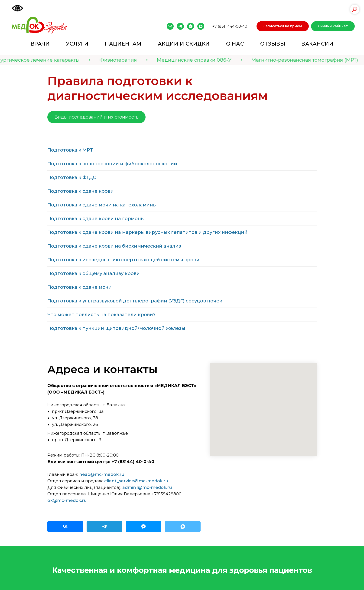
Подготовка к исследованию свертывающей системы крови (123, 260)
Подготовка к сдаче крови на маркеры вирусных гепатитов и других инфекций (147, 232)
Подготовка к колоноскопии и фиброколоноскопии (112, 164)
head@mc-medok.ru (102, 474)
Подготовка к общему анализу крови (94, 273)
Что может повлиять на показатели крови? (101, 315)
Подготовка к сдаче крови (81, 191)
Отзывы (273, 44)
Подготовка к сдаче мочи (80, 287)
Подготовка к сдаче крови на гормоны (96, 219)
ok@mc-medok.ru (67, 501)
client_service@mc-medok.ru (136, 481)
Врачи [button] (40, 44)
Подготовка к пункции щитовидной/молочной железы (116, 328)
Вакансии (317, 44)
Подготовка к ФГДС (72, 177)
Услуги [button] (77, 44)
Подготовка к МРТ (70, 150)
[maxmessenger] (201, 26)
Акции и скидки (184, 44)
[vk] (170, 26)
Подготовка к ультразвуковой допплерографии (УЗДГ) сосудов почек (135, 301)
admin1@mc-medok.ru (147, 487)
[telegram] (180, 26)
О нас (235, 44)
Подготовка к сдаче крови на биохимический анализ (114, 246)
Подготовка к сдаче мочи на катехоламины (102, 205)
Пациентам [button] (123, 44)
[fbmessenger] (191, 26)
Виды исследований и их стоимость (96, 117)
